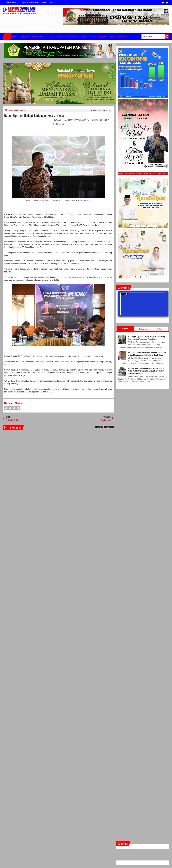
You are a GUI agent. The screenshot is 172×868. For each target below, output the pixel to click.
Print (102, 120)
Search (167, 37)
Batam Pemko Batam (16, 110)
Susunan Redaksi (11, 2)
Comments (143, 329)
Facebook (167, 3)
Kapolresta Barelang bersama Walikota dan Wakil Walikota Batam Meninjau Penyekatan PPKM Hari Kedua (146, 371)
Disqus (110, 427)
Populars (126, 328)
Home (7, 37)
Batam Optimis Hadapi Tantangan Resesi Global (34, 115)
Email (109, 120)
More (44, 2)
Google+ (14, 408)
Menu (52, 2)
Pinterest (18, 408)
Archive (160, 329)
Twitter (163, 3)
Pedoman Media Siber (30, 2)
